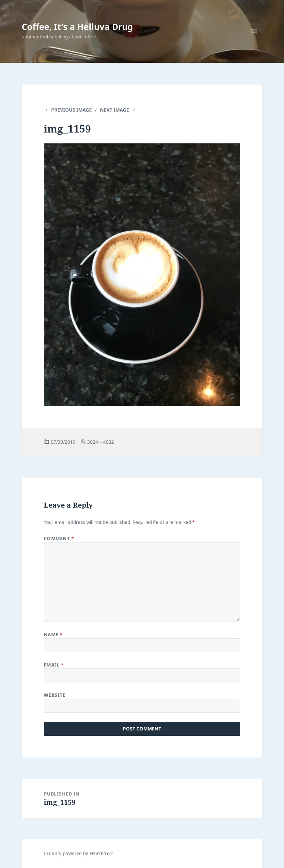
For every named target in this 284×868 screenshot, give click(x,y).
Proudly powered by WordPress (78, 853)
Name (53, 635)
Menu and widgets (254, 39)
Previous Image (71, 110)
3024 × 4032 (101, 442)
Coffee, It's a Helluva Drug (77, 26)
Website (55, 695)
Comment (59, 538)
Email (54, 665)
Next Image (114, 110)
